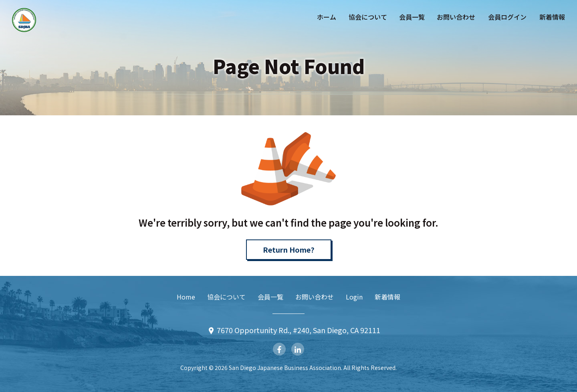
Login (354, 297)
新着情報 (552, 17)
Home (186, 297)
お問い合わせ (456, 17)
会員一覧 (412, 17)
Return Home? (289, 249)
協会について (368, 17)
